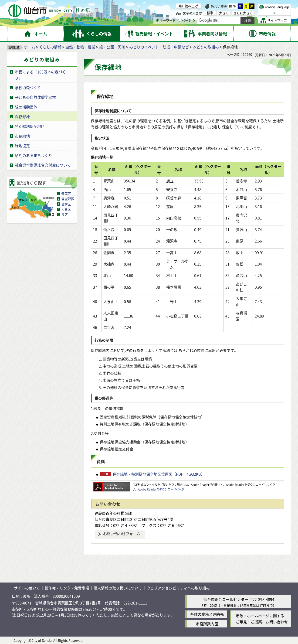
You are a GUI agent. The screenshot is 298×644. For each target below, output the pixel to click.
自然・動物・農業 (80, 47)
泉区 (64, 215)
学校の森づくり (28, 88)
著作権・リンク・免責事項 (67, 588)
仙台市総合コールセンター (226, 599)
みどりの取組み (206, 47)
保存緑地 (22, 116)
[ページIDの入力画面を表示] (180, 20)
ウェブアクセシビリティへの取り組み (178, 588)
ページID (186, 20)
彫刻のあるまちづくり (34, 155)
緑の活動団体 (26, 107)
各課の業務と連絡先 (207, 614)
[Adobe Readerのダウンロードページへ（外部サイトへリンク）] (112, 485)
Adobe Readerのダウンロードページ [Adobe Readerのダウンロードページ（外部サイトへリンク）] (161, 489)
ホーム (30, 47)
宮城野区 (68, 199)
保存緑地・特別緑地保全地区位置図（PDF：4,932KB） (159, 474)
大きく (224, 13)
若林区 (66, 204)
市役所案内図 (207, 624)
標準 (233, 6)
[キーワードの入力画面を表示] (157, 20)
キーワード (166, 20)
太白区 (66, 209)
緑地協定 (22, 146)
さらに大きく (243, 13)
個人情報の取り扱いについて (118, 588)
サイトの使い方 (27, 588)
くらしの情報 (50, 47)
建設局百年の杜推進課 (113, 513)
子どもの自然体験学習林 (35, 97)
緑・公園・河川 (112, 47)
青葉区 (66, 194)
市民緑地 (22, 136)
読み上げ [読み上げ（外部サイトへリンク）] (191, 6)
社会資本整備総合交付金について (43, 165)
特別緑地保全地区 (30, 126)
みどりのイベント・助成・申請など (159, 47)
